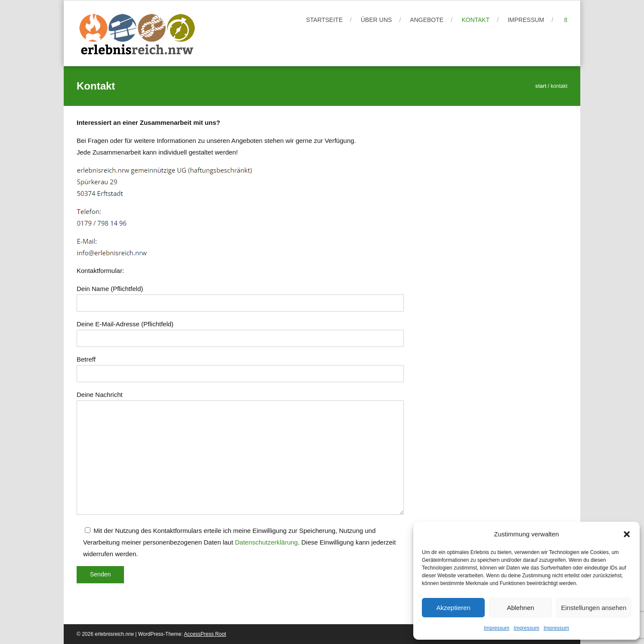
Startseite (324, 20)
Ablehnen (520, 608)
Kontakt (475, 20)
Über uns (376, 20)
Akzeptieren (453, 608)
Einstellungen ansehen (594, 608)
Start (541, 86)
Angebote (427, 20)
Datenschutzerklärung (266, 542)
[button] (627, 534)
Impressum (497, 628)
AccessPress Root (205, 634)
